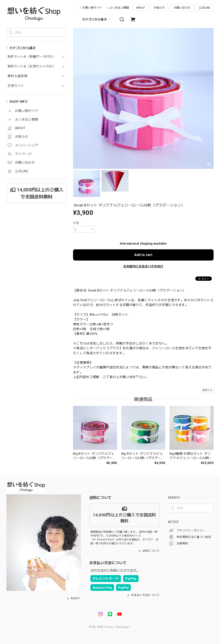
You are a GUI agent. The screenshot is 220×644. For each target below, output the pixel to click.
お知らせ (159, 8)
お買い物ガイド (92, 8)
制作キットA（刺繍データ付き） (32, 57)
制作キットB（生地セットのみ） (32, 66)
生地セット (16, 86)
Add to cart (143, 255)
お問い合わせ (182, 8)
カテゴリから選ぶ (97, 19)
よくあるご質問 (119, 8)
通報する (207, 390)
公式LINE (205, 8)
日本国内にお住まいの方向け (143, 266)
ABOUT (141, 8)
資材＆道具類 (17, 76)
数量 (76, 223)
